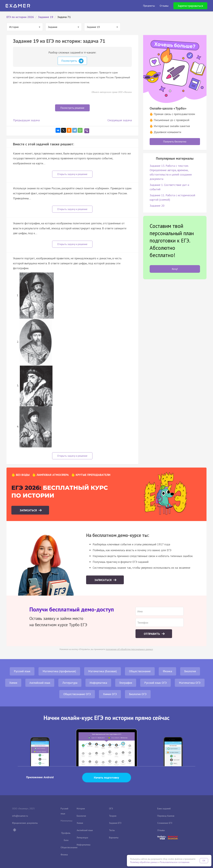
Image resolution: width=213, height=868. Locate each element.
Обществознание (140, 671)
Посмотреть (72, 61)
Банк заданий (164, 809)
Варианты (114, 838)
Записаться (29, 510)
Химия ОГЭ (110, 694)
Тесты (112, 830)
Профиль (66, 833)
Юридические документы (25, 823)
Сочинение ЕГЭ (165, 823)
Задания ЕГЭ (115, 823)
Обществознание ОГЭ (77, 694)
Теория (113, 816)
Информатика (98, 683)
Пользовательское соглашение (175, 862)
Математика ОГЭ (190, 683)
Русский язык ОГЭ (155, 683)
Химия (13, 683)
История (81, 809)
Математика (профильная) (59, 671)
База (66, 840)
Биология (190, 671)
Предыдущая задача (26, 120)
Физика (167, 671)
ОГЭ (111, 809)
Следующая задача (120, 120)
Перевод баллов (166, 816)
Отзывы (161, 830)
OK (204, 861)
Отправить (152, 634)
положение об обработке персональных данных (129, 649)
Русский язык (22, 671)
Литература (70, 683)
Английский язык (40, 683)
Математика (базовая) (103, 671)
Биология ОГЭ (138, 694)
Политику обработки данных (144, 862)
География (126, 683)
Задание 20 (157, 206)
